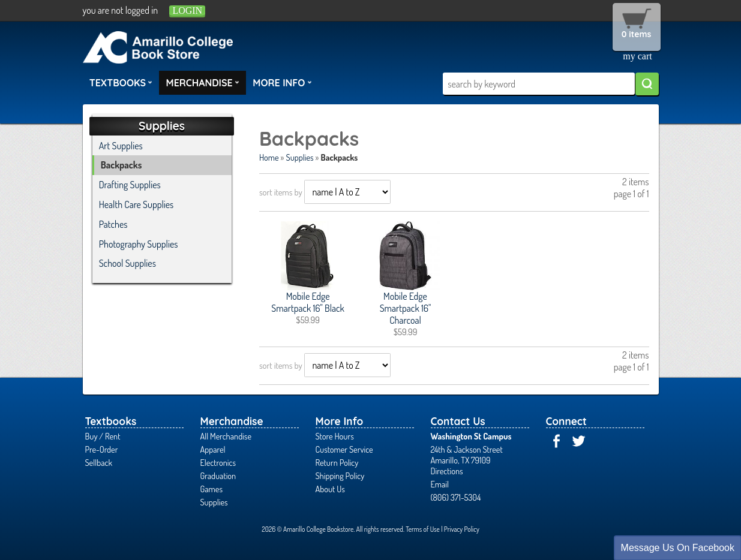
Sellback (99, 462)
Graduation (218, 475)
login (187, 10)
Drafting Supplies (130, 185)
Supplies (300, 157)
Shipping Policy (340, 475)
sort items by (281, 192)
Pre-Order (102, 449)
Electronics (218, 462)
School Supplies (127, 263)
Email (440, 484)
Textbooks (121, 82)
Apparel (213, 449)
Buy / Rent (103, 436)
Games (211, 489)
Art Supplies (121, 146)
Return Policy (337, 462)
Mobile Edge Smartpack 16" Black (308, 302)
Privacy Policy (462, 529)
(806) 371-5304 (456, 497)
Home (269, 157)
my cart (637, 56)
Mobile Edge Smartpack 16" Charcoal (406, 308)
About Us (330, 489)
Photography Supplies (139, 244)
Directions (447, 471)
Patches (113, 224)
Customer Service (344, 449)
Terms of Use (423, 529)
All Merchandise (226, 436)
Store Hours (335, 436)
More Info (282, 82)
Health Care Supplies (136, 204)
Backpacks (121, 165)
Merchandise (203, 82)
